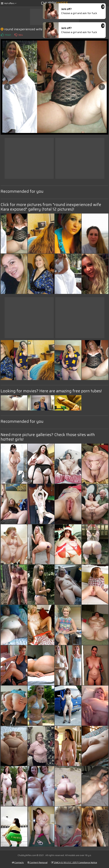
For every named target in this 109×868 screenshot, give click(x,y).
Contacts (18, 862)
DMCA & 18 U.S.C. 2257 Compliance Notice (74, 862)
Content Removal (37, 862)
